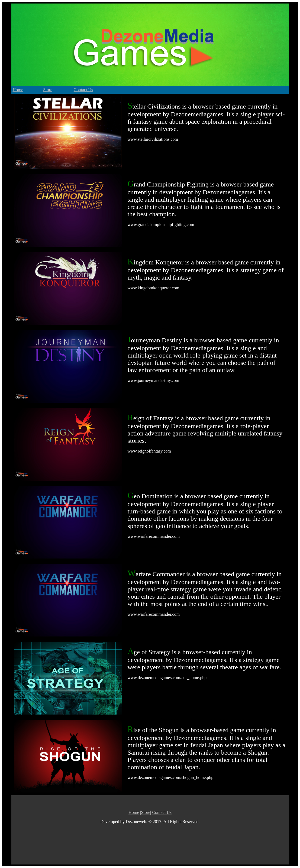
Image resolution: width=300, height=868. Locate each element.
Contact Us (83, 90)
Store (48, 90)
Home (18, 90)
